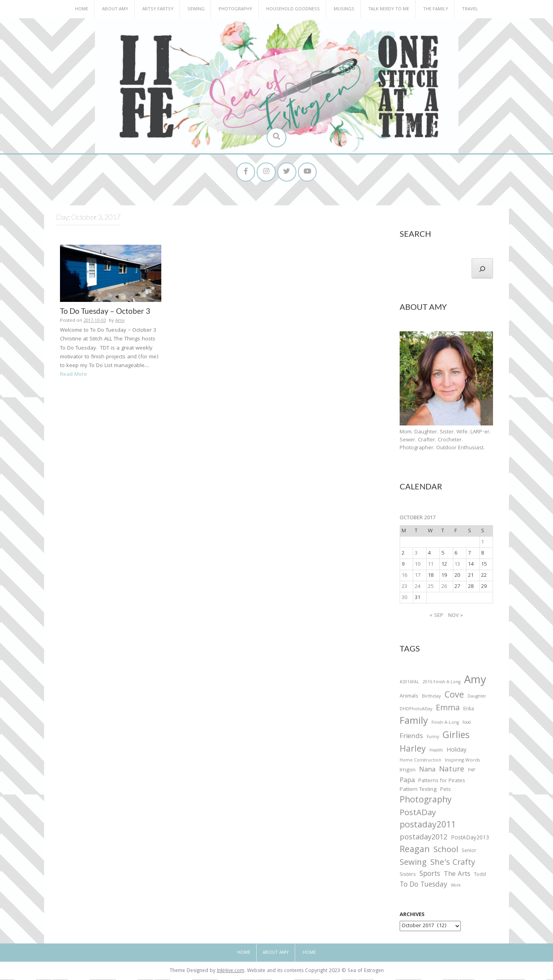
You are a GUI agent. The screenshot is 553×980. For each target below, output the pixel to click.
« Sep (437, 617)
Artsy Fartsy (158, 9)
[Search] (482, 269)
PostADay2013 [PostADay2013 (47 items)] (470, 839)
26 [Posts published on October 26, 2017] (444, 588)
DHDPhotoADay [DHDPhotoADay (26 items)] (416, 710)
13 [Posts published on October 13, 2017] (457, 565)
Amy (120, 322)
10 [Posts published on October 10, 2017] (418, 565)
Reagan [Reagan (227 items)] (415, 851)
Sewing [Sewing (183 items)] (413, 864)
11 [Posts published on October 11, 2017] (431, 565)
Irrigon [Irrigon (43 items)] (408, 771)
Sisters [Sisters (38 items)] (408, 876)
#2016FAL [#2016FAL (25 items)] (409, 684)
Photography (235, 9)
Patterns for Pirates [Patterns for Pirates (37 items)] (442, 782)
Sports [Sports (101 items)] (430, 876)
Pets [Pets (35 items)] (445, 792)
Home (82, 9)
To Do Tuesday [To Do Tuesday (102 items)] (423, 886)
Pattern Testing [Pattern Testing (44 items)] (418, 791)
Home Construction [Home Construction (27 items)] (421, 762)
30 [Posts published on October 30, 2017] (404, 599)
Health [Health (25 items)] (436, 752)
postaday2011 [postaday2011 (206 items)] (428, 827)
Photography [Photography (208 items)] (426, 802)
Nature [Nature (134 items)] (452, 771)
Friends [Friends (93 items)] (411, 738)
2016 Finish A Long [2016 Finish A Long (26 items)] (442, 684)
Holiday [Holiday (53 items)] (456, 752)
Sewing (196, 9)
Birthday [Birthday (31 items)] (431, 698)
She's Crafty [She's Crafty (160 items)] (453, 864)
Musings (344, 9)
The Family (436, 9)
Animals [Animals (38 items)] (409, 698)
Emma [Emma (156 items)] (448, 709)
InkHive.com (231, 972)
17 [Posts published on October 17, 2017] (418, 576)
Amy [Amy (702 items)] (475, 682)
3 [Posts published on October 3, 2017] (416, 554)
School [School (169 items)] (446, 851)
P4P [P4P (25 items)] (472, 771)
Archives (412, 916)
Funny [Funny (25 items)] (433, 738)
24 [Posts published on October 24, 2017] (418, 588)
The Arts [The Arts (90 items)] (457, 876)
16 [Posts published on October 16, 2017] (404, 576)
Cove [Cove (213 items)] (454, 697)
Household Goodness (293, 9)
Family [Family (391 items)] (414, 723)
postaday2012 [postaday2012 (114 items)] (423, 839)
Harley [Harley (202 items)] (413, 751)
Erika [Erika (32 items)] (469, 710)
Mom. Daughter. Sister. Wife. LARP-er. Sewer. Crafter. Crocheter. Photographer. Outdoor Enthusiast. (445, 441)
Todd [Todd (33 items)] (480, 876)
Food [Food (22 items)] (467, 724)
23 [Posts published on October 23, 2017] (404, 588)
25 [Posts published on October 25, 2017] (431, 588)
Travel (470, 9)
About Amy (115, 9)
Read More (73, 375)
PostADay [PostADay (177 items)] (418, 815)
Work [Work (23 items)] (456, 887)
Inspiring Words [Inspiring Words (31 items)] (463, 762)
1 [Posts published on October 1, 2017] (482, 543)
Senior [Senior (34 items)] (469, 852)
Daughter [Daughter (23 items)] (477, 698)
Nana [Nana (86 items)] (427, 771)
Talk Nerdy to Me (389, 9)
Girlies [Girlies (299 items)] (456, 737)
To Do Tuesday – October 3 (105, 312)
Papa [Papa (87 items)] (407, 782)
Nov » (456, 617)
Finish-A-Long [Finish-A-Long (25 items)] (445, 724)
